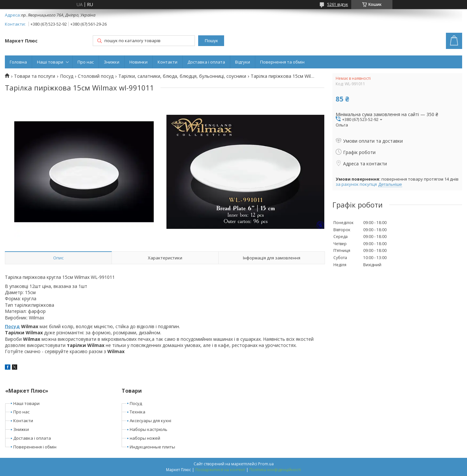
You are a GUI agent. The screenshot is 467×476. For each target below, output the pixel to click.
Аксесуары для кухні (150, 421)
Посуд (67, 76)
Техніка (138, 412)
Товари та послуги (35, 76)
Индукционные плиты (152, 447)
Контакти (168, 62)
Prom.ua (266, 464)
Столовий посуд (96, 76)
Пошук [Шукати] (211, 41)
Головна (18, 62)
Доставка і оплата (206, 62)
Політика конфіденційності (275, 470)
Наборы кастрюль (149, 429)
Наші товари (50, 62)
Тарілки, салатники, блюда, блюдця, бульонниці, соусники (182, 76)
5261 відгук (338, 4)
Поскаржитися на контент (220, 470)
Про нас (86, 62)
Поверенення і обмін (35, 447)
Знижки (112, 62)
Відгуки (243, 62)
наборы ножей (145, 438)
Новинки (138, 62)
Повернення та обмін (282, 62)
